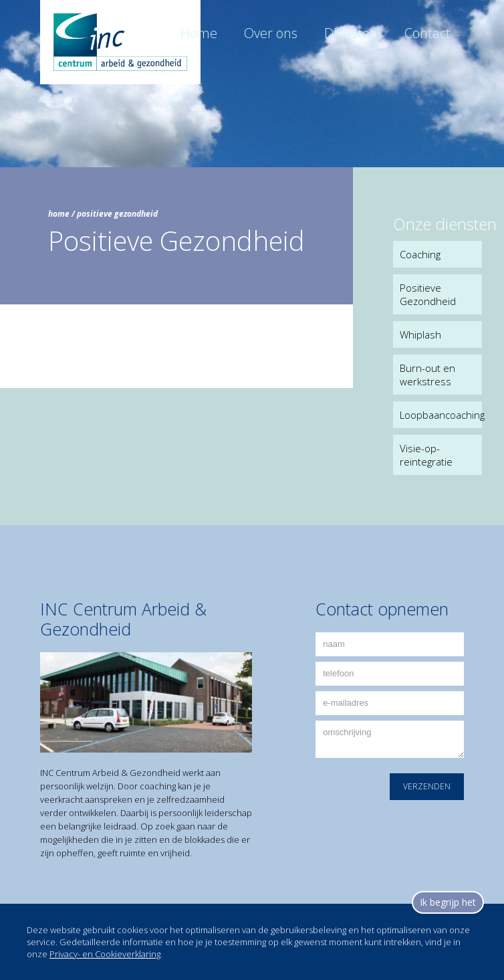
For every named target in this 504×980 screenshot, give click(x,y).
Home (199, 33)
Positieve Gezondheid (428, 294)
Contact (427, 33)
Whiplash (420, 334)
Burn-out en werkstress (427, 375)
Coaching (420, 254)
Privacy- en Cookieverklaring (105, 954)
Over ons (271, 33)
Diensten (351, 33)
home (59, 214)
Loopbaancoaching (441, 415)
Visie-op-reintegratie (426, 455)
